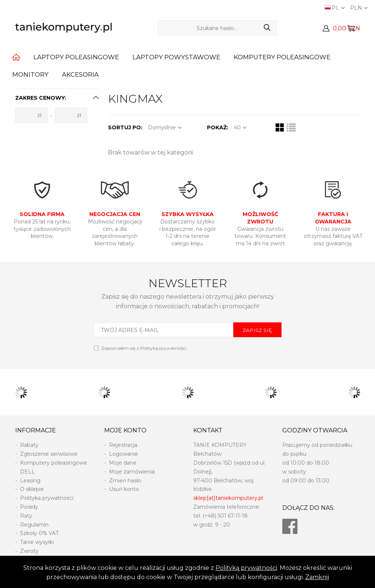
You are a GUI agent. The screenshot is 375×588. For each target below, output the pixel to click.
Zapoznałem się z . (144, 348)
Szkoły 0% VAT (39, 533)
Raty (26, 516)
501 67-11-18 (233, 516)
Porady (29, 507)
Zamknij (317, 577)
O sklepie (32, 489)
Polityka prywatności (47, 498)
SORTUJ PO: (125, 127)
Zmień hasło (125, 481)
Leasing (30, 481)
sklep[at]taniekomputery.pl (228, 498)
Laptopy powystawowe (176, 57)
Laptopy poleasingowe (76, 57)
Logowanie (124, 454)
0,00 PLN (346, 28)
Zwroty (29, 551)
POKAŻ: (218, 127)
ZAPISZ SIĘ (257, 330)
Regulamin (34, 525)
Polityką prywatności (246, 568)
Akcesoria (80, 74)
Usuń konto (124, 489)
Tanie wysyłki (37, 542)
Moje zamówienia (132, 472)
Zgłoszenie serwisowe (49, 454)
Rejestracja (123, 445)
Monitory (30, 74)
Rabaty (29, 445)
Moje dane (123, 463)
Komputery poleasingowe (282, 57)
